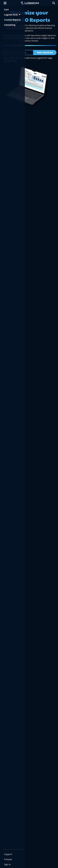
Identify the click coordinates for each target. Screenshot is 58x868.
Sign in (7, 864)
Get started (45, 52)
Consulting (10, 25)
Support (8, 854)
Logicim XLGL (12, 15)
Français (8, 859)
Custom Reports (12, 20)
